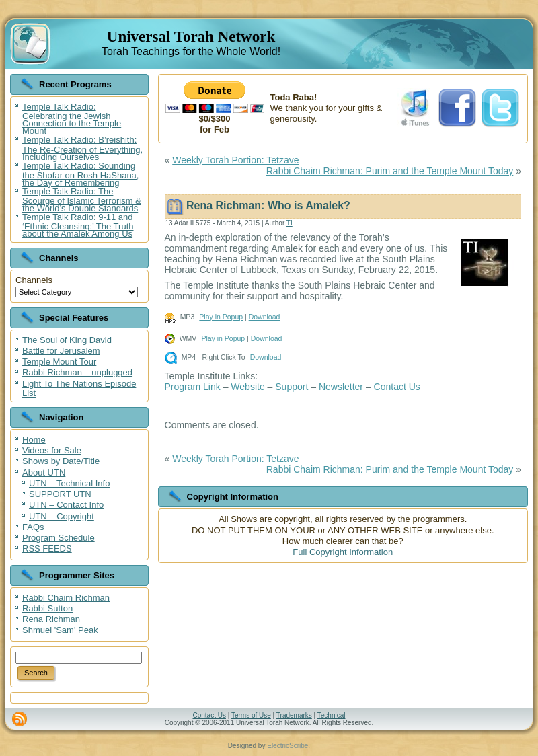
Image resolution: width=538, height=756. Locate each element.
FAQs (33, 527)
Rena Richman (51, 619)
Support (292, 387)
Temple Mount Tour (59, 362)
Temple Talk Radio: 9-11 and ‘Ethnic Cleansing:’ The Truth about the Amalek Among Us (78, 225)
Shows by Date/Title (61, 461)
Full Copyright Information (343, 552)
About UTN (44, 473)
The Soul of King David (67, 340)
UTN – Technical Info (69, 483)
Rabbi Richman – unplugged (77, 372)
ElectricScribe (287, 746)
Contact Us (397, 387)
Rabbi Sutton (47, 608)
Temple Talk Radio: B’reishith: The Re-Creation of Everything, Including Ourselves (82, 148)
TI (290, 223)
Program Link (193, 387)
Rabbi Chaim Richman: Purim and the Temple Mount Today (390, 171)
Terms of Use (251, 715)
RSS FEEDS (47, 549)
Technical (332, 715)
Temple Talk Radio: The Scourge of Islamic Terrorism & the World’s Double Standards (82, 200)
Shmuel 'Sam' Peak (60, 630)
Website (247, 387)
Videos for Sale (52, 450)
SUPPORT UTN (60, 494)
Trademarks (294, 715)
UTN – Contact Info (66, 505)
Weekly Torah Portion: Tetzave (235, 160)
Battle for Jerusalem (61, 351)
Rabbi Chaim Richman (66, 598)
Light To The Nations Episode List (79, 388)
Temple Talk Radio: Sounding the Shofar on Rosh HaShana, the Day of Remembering (80, 174)
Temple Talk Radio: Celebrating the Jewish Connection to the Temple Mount (72, 119)
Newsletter (341, 387)
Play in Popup (221, 317)
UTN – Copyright (62, 516)
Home (34, 440)
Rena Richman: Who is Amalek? (268, 205)
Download (265, 317)
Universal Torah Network (191, 37)
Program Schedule (59, 538)
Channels (34, 280)
